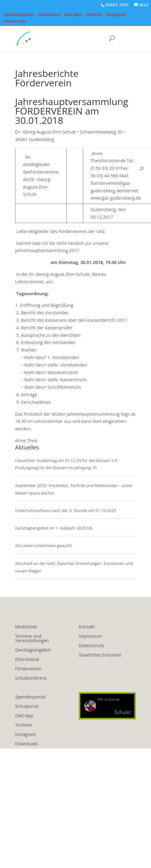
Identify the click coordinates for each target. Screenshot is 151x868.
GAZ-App (73, 15)
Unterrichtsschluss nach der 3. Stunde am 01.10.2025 (66, 510)
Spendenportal (19, 15)
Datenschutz (92, 646)
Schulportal (49, 15)
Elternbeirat (27, 660)
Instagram (116, 15)
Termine (94, 15)
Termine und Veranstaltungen (32, 639)
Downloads (15, 22)
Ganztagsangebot (33, 650)
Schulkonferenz (31, 678)
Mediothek (26, 627)
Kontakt (87, 627)
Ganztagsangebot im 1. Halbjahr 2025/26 (54, 528)
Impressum (90, 637)
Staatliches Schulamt (100, 655)
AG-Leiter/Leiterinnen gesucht (43, 546)
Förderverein (28, 669)
